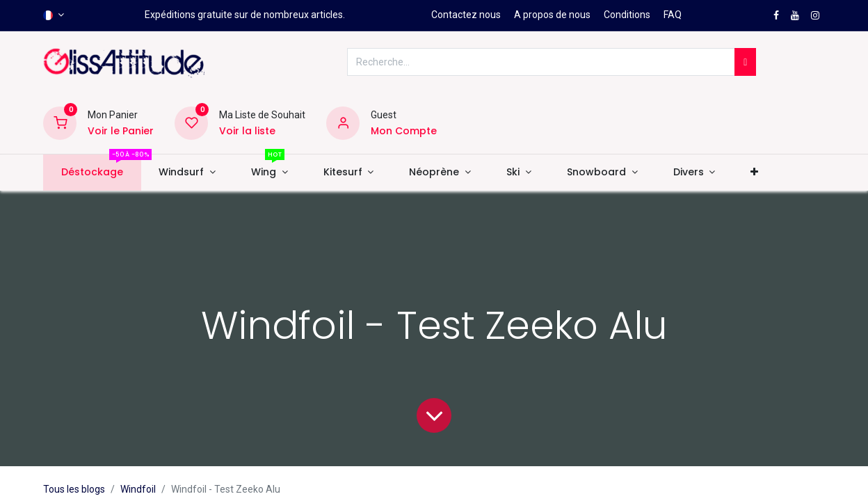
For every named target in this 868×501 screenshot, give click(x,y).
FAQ (673, 15)
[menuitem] (92, 173)
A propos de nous (552, 15)
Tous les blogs (74, 489)
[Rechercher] (745, 62)
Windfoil (138, 489)
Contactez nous (466, 15)
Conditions (627, 15)
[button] (755, 173)
